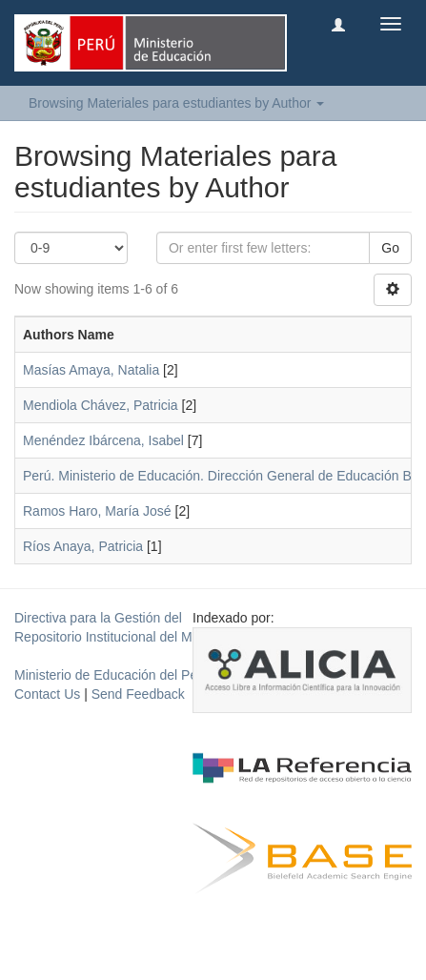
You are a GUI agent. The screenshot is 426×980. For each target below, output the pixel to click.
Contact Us (47, 694)
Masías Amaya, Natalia (91, 370)
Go (390, 248)
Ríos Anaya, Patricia (83, 546)
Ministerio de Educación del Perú (112, 675)
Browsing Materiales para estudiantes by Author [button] (176, 103)
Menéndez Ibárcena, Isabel (103, 440)
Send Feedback (138, 694)
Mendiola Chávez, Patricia (101, 405)
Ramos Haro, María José (97, 511)
